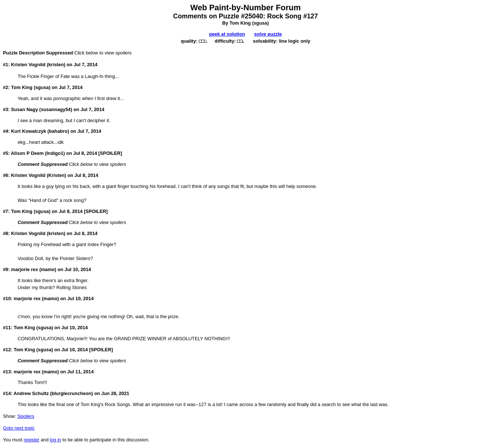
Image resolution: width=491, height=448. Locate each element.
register (31, 440)
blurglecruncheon (72, 393)
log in (56, 440)
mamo (48, 269)
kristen (56, 65)
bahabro (58, 131)
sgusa (260, 23)
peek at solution (227, 34)
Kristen (56, 175)
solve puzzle (268, 34)
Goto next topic (19, 428)
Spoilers (26, 416)
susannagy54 (56, 109)
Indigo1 (55, 153)
